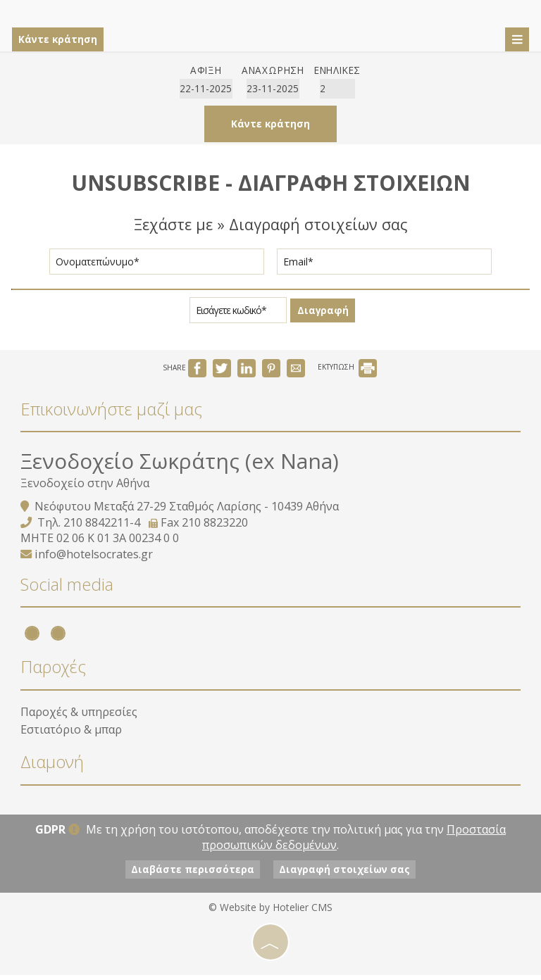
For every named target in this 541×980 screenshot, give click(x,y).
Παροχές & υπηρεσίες (80, 718)
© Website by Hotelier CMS (270, 913)
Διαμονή (53, 770)
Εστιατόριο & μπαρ (72, 736)
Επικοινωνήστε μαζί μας (112, 414)
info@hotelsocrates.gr (94, 560)
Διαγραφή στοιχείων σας (349, 875)
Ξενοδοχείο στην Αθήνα (86, 489)
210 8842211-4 (102, 528)
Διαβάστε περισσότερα (189, 875)
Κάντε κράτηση (61, 39)
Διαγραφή (323, 315)
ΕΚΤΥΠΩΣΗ (347, 374)
